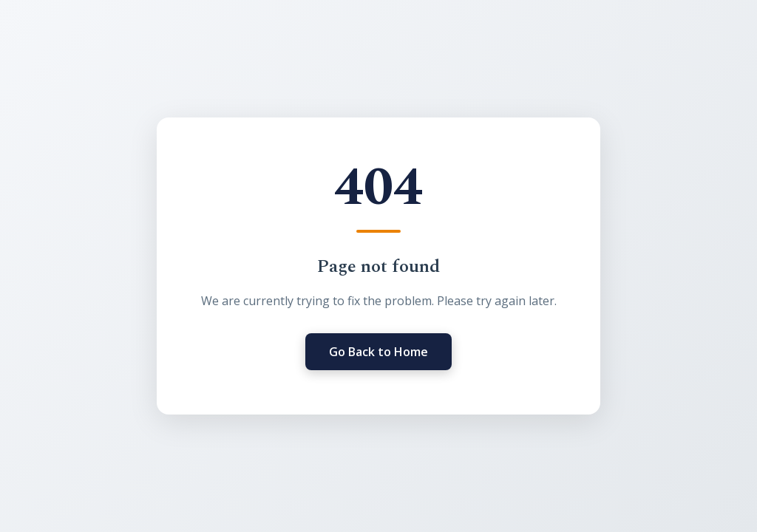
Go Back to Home (378, 352)
